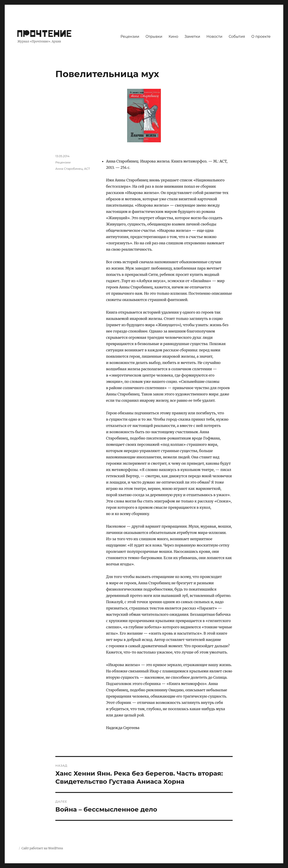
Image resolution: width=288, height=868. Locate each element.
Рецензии (130, 37)
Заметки (192, 37)
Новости (215, 37)
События (237, 37)
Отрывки (154, 37)
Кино (173, 37)
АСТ (87, 169)
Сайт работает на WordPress (42, 848)
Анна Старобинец (69, 169)
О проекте (261, 37)
